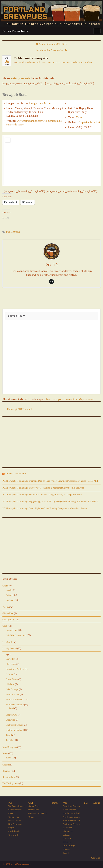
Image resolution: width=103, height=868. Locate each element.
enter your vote (20, 78)
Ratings (55, 803)
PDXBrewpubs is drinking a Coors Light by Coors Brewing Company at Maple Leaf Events (45, 508)
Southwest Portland (15, 730)
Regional (89, 62)
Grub (38, 62)
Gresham (67, 838)
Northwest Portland (15, 705)
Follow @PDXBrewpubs (20, 409)
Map (5, 655)
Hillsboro (10, 684)
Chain (5, 586)
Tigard (9, 735)
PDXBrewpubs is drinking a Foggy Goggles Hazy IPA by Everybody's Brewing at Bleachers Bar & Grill (51, 502)
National (10, 595)
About (96, 803)
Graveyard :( (8, 620)
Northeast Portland (14, 700)
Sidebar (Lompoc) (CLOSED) (53, 44)
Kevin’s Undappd (16, 474)
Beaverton (10, 659)
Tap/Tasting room (11, 783)
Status (9, 758)
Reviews (6, 771)
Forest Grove (12, 679)
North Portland (13, 694)
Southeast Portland (14, 725)
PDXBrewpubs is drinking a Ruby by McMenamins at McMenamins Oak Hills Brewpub (43, 488)
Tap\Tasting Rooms (16, 806)
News (5, 753)
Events (6, 607)
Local (8, 590)
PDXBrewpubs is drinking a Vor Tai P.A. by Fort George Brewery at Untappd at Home (42, 495)
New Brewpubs (10, 747)
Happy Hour (46, 62)
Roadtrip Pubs (9, 777)
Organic (6, 765)
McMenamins (13, 232)
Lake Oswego (12, 689)
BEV (86, 803)
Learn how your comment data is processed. (70, 399)
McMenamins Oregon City (50, 50)
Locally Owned (78, 62)
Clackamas (30, 62)
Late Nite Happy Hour (61, 62)
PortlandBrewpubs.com (16, 31)
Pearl (11, 708)
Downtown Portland (15, 669)
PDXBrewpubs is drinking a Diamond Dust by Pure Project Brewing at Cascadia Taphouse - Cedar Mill (50, 481)
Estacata (10, 674)
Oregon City (11, 715)
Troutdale (10, 740)
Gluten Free (8, 613)
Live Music (8, 642)
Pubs (11, 803)
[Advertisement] (52, 299)
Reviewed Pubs (15, 810)
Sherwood (10, 720)
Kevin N (20, 62)
